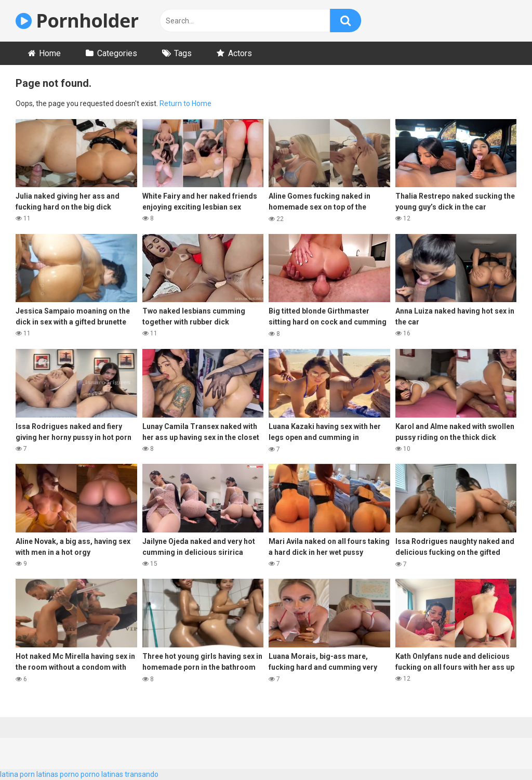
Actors (240, 53)
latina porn (17, 774)
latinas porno (58, 774)
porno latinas (102, 774)
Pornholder (77, 21)
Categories (117, 53)
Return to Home (185, 103)
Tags (183, 53)
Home (50, 53)
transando (142, 774)
